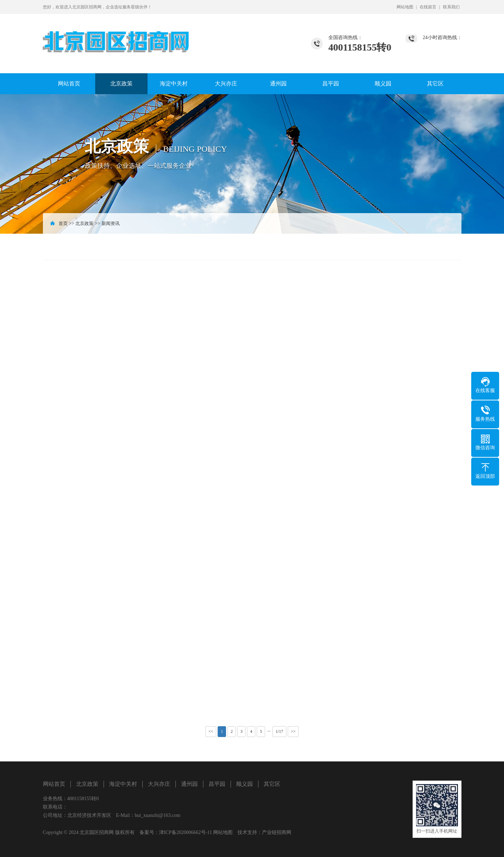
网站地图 (405, 7)
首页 (63, 223)
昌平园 (331, 84)
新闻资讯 (111, 223)
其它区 (435, 84)
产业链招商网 (277, 832)
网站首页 (69, 84)
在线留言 (428, 7)
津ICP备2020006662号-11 (186, 832)
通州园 (278, 84)
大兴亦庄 (226, 84)
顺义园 (383, 84)
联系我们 (451, 7)
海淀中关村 (174, 84)
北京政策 (121, 84)
